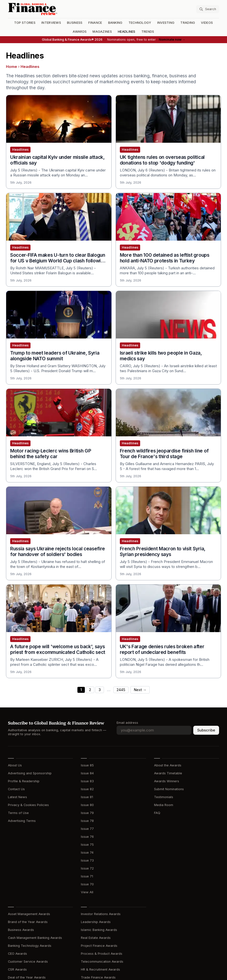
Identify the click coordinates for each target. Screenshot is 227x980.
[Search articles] (208, 9)
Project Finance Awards (99, 946)
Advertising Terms (22, 821)
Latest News (17, 797)
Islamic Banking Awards (99, 930)
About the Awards (168, 765)
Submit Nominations (169, 789)
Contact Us (16, 789)
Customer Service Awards (28, 962)
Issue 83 (87, 781)
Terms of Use (18, 813)
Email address (127, 723)
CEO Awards (17, 954)
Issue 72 (87, 868)
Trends (148, 32)
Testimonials (164, 797)
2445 (121, 690)
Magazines (102, 32)
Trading (188, 23)
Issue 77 (87, 829)
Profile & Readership (24, 781)
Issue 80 (87, 805)
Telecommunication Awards (102, 962)
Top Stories (25, 23)
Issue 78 (87, 821)
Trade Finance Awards (98, 977)
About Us (15, 765)
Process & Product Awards (102, 954)
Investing (166, 23)
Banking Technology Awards (30, 946)
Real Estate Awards (96, 938)
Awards (80, 32)
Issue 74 (87, 853)
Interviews (51, 23)
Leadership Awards (96, 922)
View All (87, 892)
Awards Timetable (168, 773)
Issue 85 (87, 765)
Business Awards (21, 930)
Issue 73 (87, 860)
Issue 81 (87, 797)
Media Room (164, 805)
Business (75, 23)
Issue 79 (87, 813)
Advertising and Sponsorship (30, 773)
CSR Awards (17, 969)
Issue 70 (87, 884)
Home (12, 67)
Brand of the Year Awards (28, 922)
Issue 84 (87, 773)
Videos (207, 23)
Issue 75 (87, 845)
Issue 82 (87, 789)
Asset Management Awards (29, 914)
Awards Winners (167, 781)
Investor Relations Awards (101, 914)
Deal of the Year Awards (27, 977)
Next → (140, 690)
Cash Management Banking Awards (35, 938)
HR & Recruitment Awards (100, 969)
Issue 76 (87, 837)
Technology (140, 23)
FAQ (157, 813)
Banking (115, 23)
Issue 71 (87, 876)
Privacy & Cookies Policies (28, 805)
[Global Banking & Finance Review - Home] (60, 9)
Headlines (127, 32)
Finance (95, 23)
